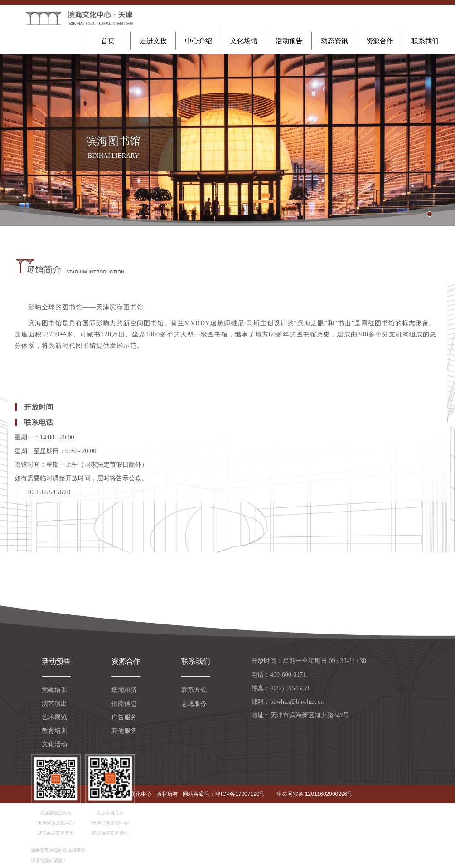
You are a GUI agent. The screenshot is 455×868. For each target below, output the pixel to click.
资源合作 (126, 661)
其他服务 (124, 731)
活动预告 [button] (289, 41)
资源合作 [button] (380, 41)
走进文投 (153, 41)
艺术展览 (54, 717)
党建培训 (54, 690)
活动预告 (56, 661)
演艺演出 (54, 704)
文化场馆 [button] (244, 41)
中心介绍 (198, 41)
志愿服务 (194, 704)
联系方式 (194, 690)
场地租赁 (124, 690)
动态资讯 (334, 41)
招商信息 (124, 704)
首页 (108, 41)
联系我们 (196, 661)
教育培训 (54, 731)
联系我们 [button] (425, 41)
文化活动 (54, 744)
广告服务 (124, 717)
